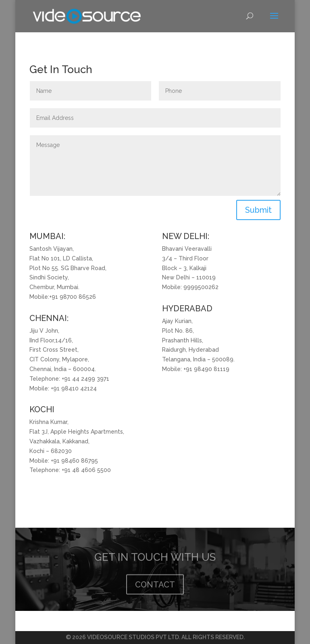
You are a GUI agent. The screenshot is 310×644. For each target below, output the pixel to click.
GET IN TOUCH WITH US (155, 561)
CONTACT (155, 589)
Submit (258, 210)
